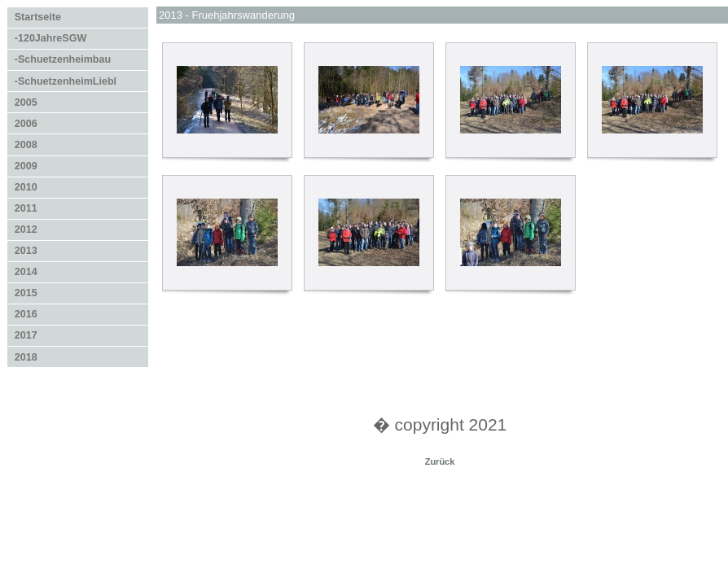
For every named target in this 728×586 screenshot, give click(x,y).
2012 (26, 230)
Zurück (440, 461)
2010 (26, 187)
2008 (26, 145)
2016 (26, 314)
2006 (26, 124)
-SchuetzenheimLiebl (66, 81)
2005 (26, 103)
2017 (26, 335)
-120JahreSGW (50, 38)
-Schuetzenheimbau (63, 59)
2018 (26, 357)
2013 (26, 251)
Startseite (38, 17)
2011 (26, 208)
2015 (26, 293)
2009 (26, 166)
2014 (26, 272)
